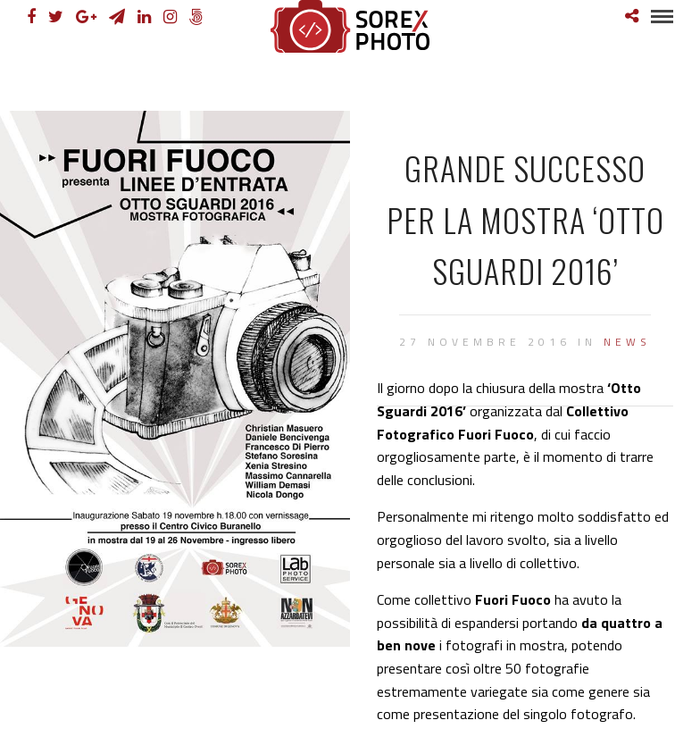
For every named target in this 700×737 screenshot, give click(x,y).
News (627, 342)
